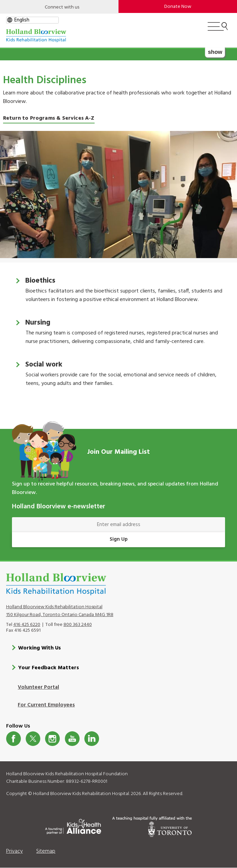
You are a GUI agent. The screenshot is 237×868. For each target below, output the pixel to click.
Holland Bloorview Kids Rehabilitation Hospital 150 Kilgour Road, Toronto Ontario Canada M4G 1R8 (60, 611)
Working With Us (39, 648)
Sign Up (119, 539)
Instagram (52, 739)
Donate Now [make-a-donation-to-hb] (178, 7)
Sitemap (46, 851)
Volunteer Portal (38, 687)
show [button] (215, 52)
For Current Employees (46, 705)
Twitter (33, 739)
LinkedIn (92, 739)
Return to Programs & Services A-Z (49, 118)
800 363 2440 (78, 625)
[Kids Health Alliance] (73, 825)
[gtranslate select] (32, 20)
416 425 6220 (27, 625)
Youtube (72, 739)
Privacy (15, 851)
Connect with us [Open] (62, 7)
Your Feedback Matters (48, 668)
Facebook (13, 739)
